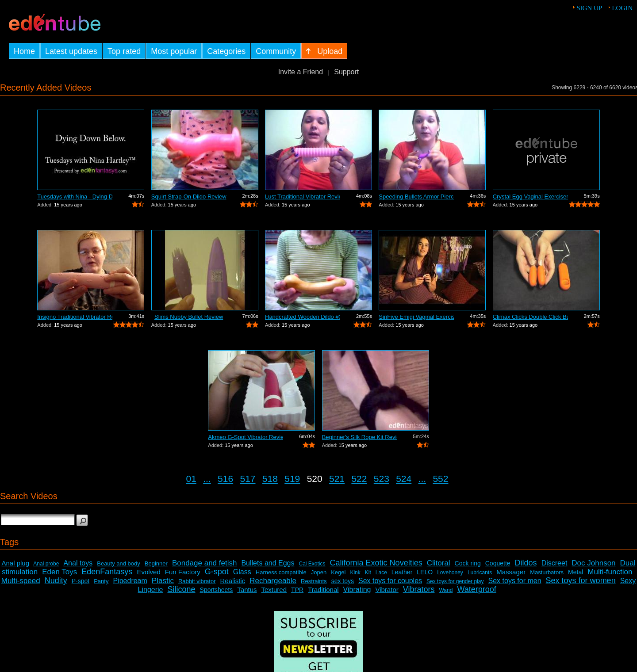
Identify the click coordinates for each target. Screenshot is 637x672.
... (207, 479)
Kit (368, 573)
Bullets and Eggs (268, 563)
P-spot (81, 581)
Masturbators (547, 572)
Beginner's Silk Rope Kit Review (360, 437)
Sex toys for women (581, 580)
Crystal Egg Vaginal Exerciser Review (530, 197)
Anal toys (78, 563)
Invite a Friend (301, 72)
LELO (425, 572)
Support (346, 72)
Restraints (314, 581)
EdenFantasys (107, 572)
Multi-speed (21, 581)
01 (191, 479)
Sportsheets (217, 590)
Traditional (323, 590)
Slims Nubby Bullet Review (189, 317)
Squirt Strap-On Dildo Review (189, 197)
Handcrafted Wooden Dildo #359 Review (303, 317)
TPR (297, 590)
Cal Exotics (312, 564)
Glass (242, 572)
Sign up (589, 8)
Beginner (156, 563)
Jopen (319, 572)
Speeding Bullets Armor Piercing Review (416, 197)
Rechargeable (273, 581)
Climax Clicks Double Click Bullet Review (530, 317)
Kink (355, 573)
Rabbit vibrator (197, 581)
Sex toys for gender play (455, 581)
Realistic (233, 581)
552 (440, 479)
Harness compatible (281, 572)
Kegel (338, 572)
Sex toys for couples (390, 581)
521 (337, 479)
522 (359, 479)
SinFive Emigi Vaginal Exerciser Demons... (416, 317)
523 (382, 479)
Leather (402, 572)
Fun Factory (183, 572)
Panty (101, 581)
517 (248, 479)
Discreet (554, 563)
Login (622, 8)
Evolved (148, 572)
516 (225, 479)
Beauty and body (119, 563)
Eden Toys (59, 572)
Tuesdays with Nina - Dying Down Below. (75, 197)
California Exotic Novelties (376, 563)
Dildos (526, 563)
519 (292, 479)
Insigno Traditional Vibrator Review (75, 317)
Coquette (498, 563)
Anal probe (46, 564)
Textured (274, 590)
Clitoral (439, 563)
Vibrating (357, 590)
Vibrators (419, 589)
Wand (446, 590)
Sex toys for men (515, 581)
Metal (576, 572)
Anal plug (15, 563)
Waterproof (476, 589)
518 (270, 479)
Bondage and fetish (205, 563)
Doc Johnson (593, 563)
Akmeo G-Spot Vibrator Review (246, 437)
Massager (511, 572)
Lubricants (480, 573)
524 (404, 479)
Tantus (247, 590)
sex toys (343, 581)
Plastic (163, 581)
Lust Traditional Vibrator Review (303, 197)
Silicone (182, 589)
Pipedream (130, 581)
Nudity (56, 580)
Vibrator (387, 590)
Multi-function (610, 572)
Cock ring (468, 563)
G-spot (217, 572)
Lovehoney (450, 573)
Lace (381, 573)
